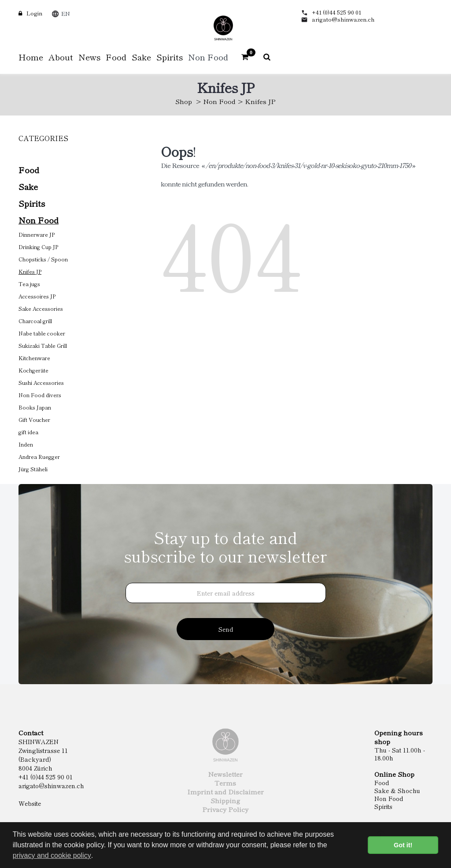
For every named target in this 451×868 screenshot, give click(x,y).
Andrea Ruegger (39, 456)
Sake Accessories (41, 308)
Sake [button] (141, 57)
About (61, 57)
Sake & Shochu (397, 790)
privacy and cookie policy (52, 855)
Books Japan (35, 407)
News (89, 57)
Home (31, 57)
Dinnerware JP (37, 234)
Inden (26, 444)
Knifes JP (30, 271)
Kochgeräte (33, 370)
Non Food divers (40, 395)
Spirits (32, 203)
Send (226, 629)
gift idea (28, 432)
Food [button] (116, 57)
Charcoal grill (35, 321)
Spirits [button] (170, 57)
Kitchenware (34, 358)
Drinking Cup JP (38, 247)
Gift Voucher (34, 419)
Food (29, 170)
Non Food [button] (208, 57)
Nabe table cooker (42, 333)
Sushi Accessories (41, 382)
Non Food (219, 101)
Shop (184, 101)
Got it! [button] (403, 845)
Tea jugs (29, 284)
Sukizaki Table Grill (43, 345)
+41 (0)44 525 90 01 (336, 12)
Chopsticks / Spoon (43, 259)
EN (66, 13)
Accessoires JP (37, 296)
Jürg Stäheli (33, 469)
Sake (28, 186)
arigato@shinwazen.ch (343, 19)
